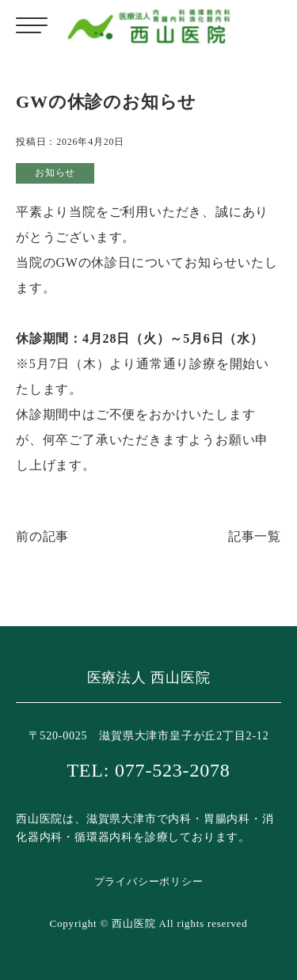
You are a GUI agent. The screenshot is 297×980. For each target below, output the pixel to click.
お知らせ (55, 173)
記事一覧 (255, 536)
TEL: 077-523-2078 (148, 770)
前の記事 (42, 536)
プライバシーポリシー (149, 881)
